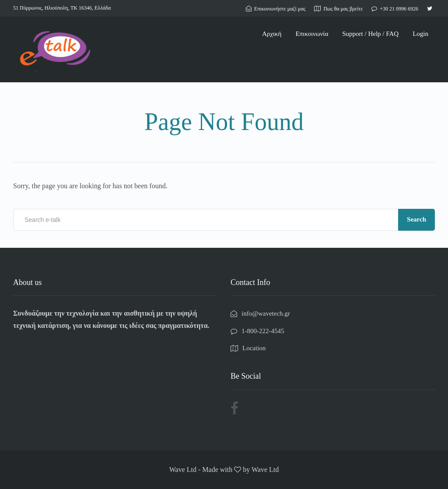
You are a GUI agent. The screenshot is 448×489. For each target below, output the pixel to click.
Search (416, 219)
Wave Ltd (265, 470)
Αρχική (272, 34)
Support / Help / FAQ (370, 34)
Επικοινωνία (312, 34)
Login (420, 34)
